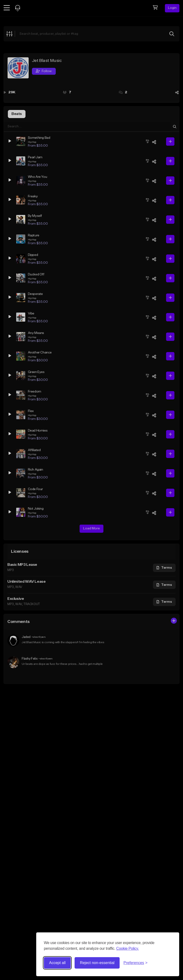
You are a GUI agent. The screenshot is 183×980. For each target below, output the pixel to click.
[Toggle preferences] (135, 963)
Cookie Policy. (128, 948)
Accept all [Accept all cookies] (57, 963)
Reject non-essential (97, 963)
